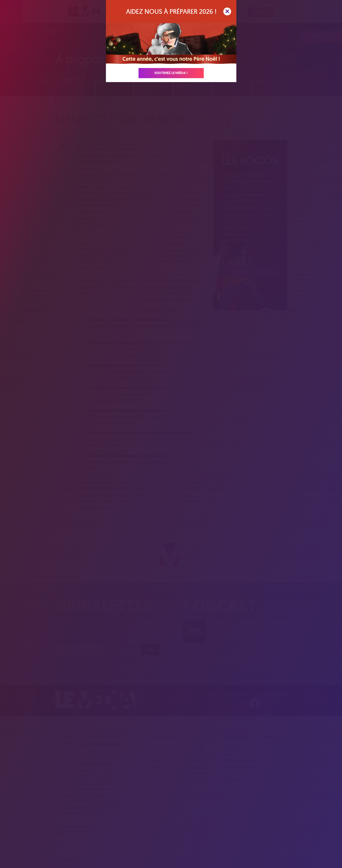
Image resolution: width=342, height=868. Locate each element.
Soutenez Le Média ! (171, 73)
